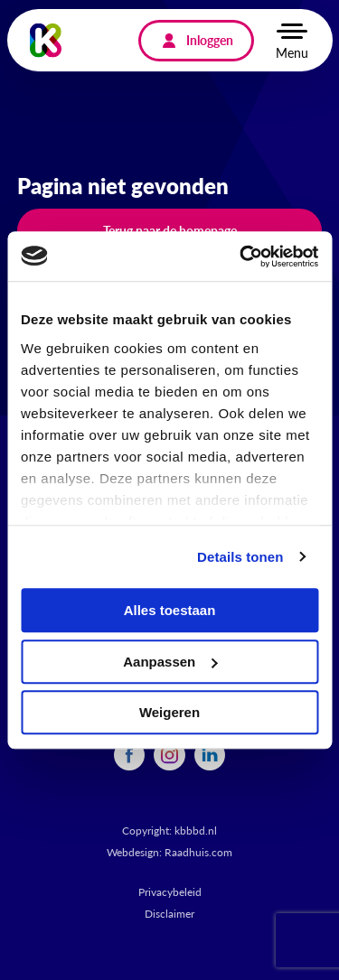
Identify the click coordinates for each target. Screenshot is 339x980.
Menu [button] (292, 52)
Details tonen (240, 557)
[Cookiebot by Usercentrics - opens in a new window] (241, 257)
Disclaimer (169, 914)
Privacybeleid (170, 892)
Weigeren (169, 712)
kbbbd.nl (196, 831)
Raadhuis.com (198, 852)
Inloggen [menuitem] (210, 40)
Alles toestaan (170, 610)
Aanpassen (170, 662)
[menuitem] (129, 755)
